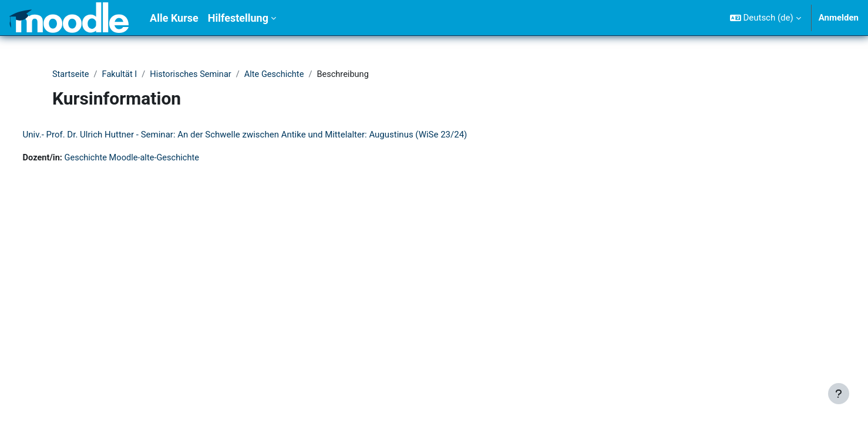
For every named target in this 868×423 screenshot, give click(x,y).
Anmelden (839, 18)
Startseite (71, 75)
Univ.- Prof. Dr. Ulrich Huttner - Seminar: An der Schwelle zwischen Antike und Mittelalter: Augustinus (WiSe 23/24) (267, 135)
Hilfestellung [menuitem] (238, 18)
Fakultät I (122, 75)
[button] (766, 18)
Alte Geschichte (280, 75)
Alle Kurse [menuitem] (174, 18)
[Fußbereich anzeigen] (839, 394)
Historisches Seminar (194, 75)
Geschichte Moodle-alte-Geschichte (157, 159)
